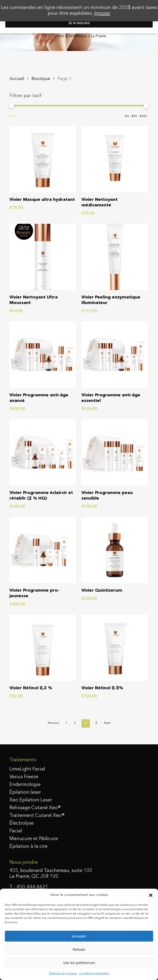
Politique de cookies (63, 973)
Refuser (79, 949)
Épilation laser (25, 792)
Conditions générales (94, 973)
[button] (151, 895)
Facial (16, 831)
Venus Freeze (24, 777)
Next (107, 723)
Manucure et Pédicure (34, 839)
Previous (53, 723)
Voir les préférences (79, 963)
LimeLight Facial (27, 769)
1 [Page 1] (67, 723)
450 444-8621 (32, 887)
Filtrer (13, 116)
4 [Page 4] (96, 723)
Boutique (41, 79)
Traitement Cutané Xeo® (37, 816)
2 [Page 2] (75, 723)
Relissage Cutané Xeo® (35, 808)
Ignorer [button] (102, 14)
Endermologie (25, 785)
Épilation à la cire (28, 847)
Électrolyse (22, 823)
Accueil (17, 79)
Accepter (79, 936)
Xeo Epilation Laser (31, 800)
